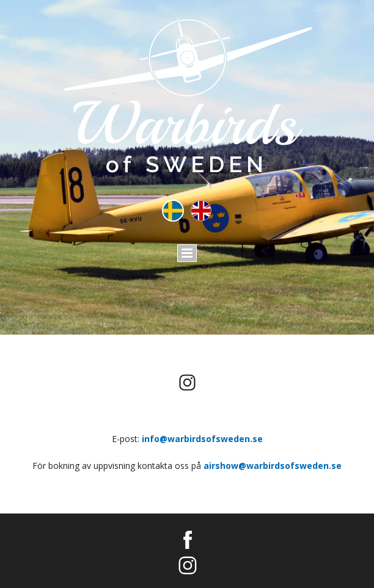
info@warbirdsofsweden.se (202, 439)
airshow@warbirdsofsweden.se (273, 466)
